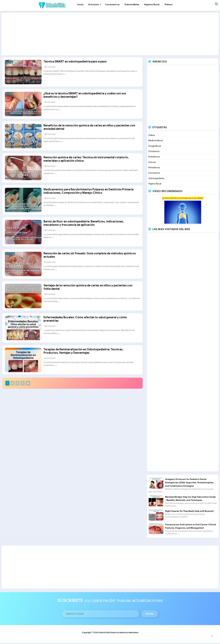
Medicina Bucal (156, 141)
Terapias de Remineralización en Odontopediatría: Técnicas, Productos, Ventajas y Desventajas (85, 367)
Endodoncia (154, 157)
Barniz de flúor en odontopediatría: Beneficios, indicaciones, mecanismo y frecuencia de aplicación (85, 233)
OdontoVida (104, 634)
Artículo (152, 163)
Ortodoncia (154, 152)
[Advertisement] (110, 34)
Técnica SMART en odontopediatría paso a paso (77, 63)
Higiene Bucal (155, 185)
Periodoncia (154, 168)
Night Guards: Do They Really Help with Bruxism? (189, 512)
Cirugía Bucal (155, 146)
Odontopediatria (156, 179)
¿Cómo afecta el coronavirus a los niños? (183, 199)
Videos (152, 135)
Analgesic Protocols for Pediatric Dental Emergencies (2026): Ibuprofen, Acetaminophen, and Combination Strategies (190, 484)
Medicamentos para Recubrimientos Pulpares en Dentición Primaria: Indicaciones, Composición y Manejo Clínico (90, 199)
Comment (53, 68)
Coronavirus (154, 174)
